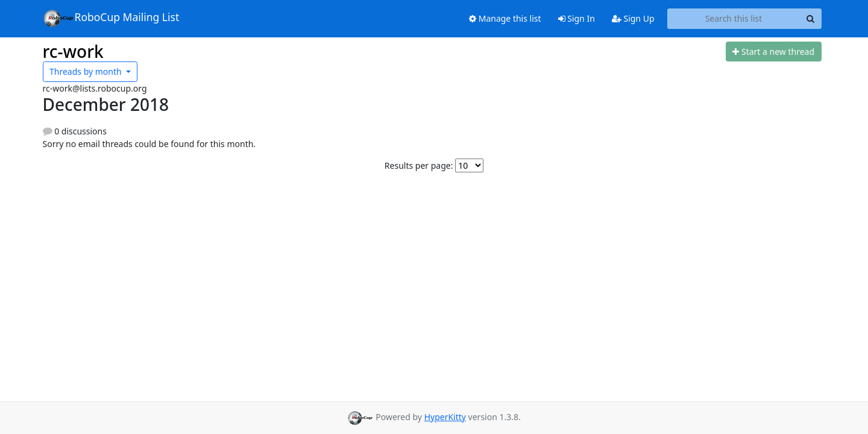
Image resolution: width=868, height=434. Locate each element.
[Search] (811, 19)
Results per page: (419, 165)
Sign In (577, 18)
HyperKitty (445, 417)
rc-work (73, 51)
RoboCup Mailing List (111, 18)
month (86, 71)
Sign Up (633, 18)
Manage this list (505, 18)
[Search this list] (734, 19)
